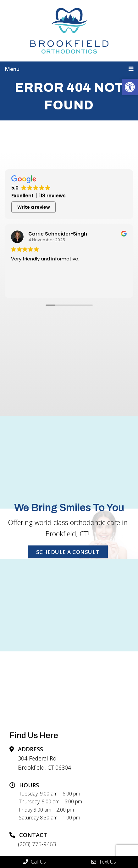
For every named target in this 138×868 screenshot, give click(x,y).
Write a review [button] (34, 207)
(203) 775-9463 (37, 844)
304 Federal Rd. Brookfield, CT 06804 (44, 763)
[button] (130, 87)
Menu (12, 69)
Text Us (104, 862)
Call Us (34, 862)
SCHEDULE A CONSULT (68, 552)
